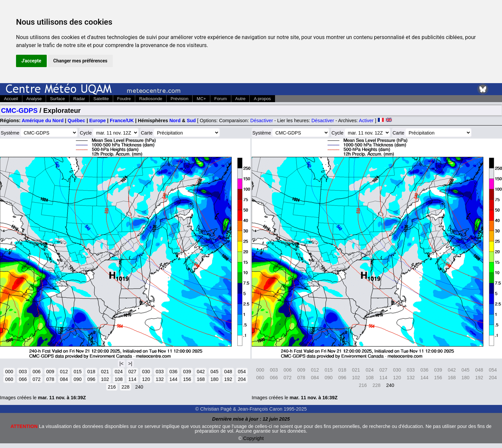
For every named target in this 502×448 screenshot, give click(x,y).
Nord (175, 121)
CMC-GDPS (19, 110)
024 (118, 372)
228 (125, 387)
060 (9, 379)
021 (105, 372)
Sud (191, 121)
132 (160, 379)
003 (23, 372)
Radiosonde (151, 99)
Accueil (11, 99)
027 (132, 372)
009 (50, 372)
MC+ (201, 99)
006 (36, 372)
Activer (366, 121)
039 (187, 372)
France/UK (122, 121)
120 (146, 379)
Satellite (101, 99)
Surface (58, 99)
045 (214, 372)
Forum (220, 99)
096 (91, 379)
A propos (262, 99)
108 (118, 379)
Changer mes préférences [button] (80, 61)
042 (201, 372)
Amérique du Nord (43, 121)
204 (242, 379)
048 (228, 372)
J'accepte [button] (31, 61)
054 (242, 372)
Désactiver (262, 121)
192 (228, 379)
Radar (79, 99)
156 (187, 379)
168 (201, 379)
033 (160, 372)
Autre (240, 99)
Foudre (124, 99)
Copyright (254, 438)
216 (112, 387)
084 (64, 379)
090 (77, 379)
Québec (77, 121)
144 (173, 379)
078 (50, 379)
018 (91, 372)
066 (23, 379)
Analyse (34, 99)
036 (173, 372)
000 (9, 372)
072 (36, 379)
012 (64, 372)
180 (214, 379)
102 (105, 379)
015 (77, 372)
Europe (97, 121)
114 (132, 379)
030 (146, 372)
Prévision (179, 99)
